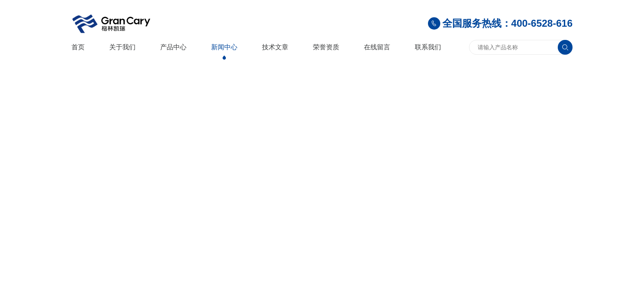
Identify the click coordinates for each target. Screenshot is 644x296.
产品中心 (173, 47)
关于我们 (122, 47)
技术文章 (275, 47)
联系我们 (428, 47)
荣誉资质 (326, 47)
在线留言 (377, 47)
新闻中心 (224, 47)
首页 (78, 47)
